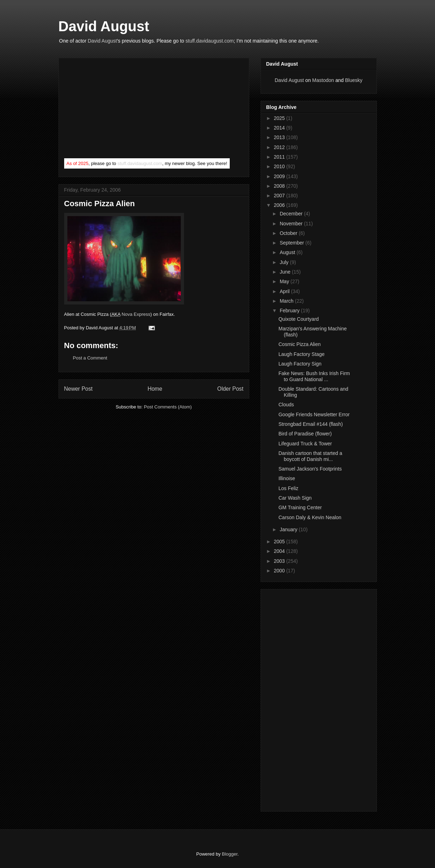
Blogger (230, 854)
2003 (280, 561)
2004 (280, 551)
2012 (280, 147)
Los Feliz (288, 488)
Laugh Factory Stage (301, 354)
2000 (280, 571)
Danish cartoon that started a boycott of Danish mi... (310, 456)
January (289, 529)
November (292, 224)
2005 (280, 542)
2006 (280, 205)
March (287, 301)
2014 (280, 128)
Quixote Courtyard (299, 319)
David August (104, 26)
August (288, 252)
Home (155, 389)
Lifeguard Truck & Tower (305, 444)
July (285, 262)
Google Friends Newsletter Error (314, 414)
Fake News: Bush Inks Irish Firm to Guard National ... (314, 376)
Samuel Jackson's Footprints (310, 469)
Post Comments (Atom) (168, 407)
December (292, 214)
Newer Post (79, 389)
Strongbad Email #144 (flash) (310, 424)
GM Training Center (300, 507)
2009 (280, 176)
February (290, 311)
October (289, 233)
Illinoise (287, 478)
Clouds (286, 405)
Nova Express (136, 314)
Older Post (230, 389)
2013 (280, 137)
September (292, 243)
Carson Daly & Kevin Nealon (310, 517)
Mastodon (323, 80)
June (286, 272)
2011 (280, 157)
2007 (280, 196)
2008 (280, 186)
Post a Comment (90, 358)
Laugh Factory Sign (300, 364)
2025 (280, 118)
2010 (280, 166)
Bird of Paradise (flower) (305, 434)
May (285, 281)
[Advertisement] (117, 110)
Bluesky (354, 80)
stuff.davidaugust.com (210, 41)
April (285, 291)
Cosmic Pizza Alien (299, 344)
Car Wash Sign (295, 498)
